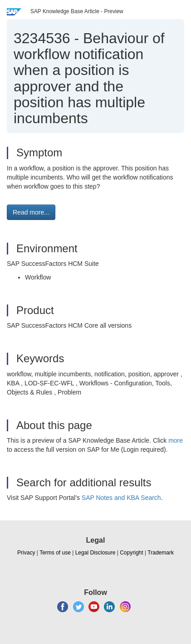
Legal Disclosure (95, 553)
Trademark (161, 553)
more (176, 440)
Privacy (26, 553)
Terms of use (55, 553)
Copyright (131, 553)
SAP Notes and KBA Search (121, 498)
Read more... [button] (31, 212)
